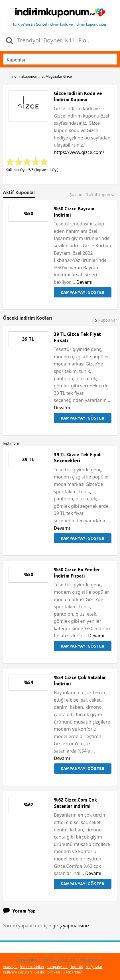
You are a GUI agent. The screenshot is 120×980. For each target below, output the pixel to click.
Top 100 (77, 967)
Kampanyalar (57, 967)
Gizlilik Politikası (47, 972)
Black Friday (72, 972)
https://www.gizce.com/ (79, 152)
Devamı (85, 282)
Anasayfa (10, 967)
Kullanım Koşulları (17, 972)
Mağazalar (94, 967)
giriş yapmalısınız (71, 926)
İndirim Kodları (32, 967)
